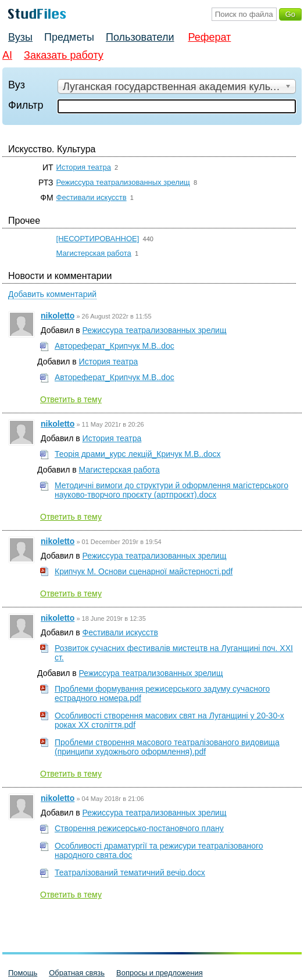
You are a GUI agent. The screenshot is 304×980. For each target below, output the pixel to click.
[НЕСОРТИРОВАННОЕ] (98, 239)
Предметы (69, 37)
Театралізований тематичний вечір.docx (130, 872)
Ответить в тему (71, 399)
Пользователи (140, 37)
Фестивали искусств (92, 197)
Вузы (20, 37)
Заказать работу (64, 55)
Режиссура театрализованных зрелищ (123, 182)
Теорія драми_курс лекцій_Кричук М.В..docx (138, 454)
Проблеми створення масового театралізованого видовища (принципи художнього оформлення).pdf (167, 747)
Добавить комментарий (52, 294)
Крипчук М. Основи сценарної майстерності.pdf (144, 571)
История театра (84, 167)
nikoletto (58, 316)
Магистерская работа (94, 253)
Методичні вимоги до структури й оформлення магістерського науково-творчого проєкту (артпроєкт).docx (171, 490)
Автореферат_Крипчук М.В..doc (115, 346)
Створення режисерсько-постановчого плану (139, 828)
